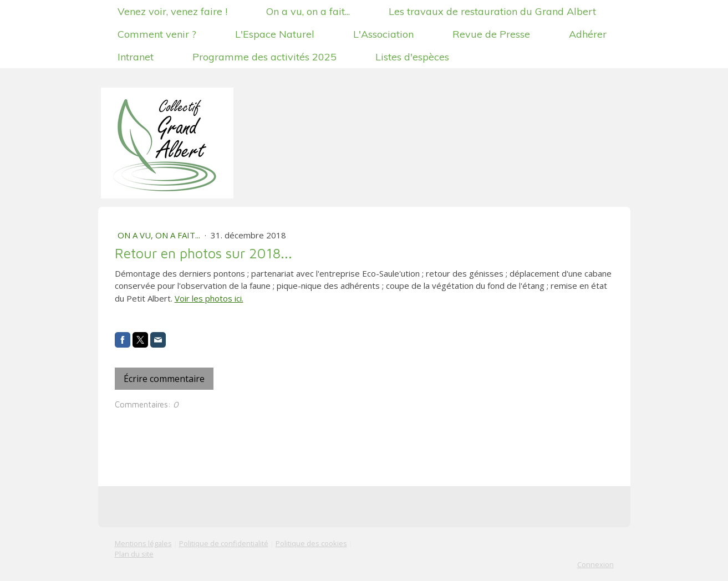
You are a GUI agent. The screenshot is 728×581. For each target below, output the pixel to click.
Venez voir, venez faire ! (172, 11)
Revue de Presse (491, 34)
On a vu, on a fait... (308, 11)
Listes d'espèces (412, 57)
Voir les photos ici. (209, 298)
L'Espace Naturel (275, 34)
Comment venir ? (157, 34)
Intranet (136, 57)
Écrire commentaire (164, 379)
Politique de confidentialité (224, 543)
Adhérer (588, 34)
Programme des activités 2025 (264, 57)
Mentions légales (143, 543)
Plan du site (134, 554)
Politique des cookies (311, 543)
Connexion (595, 564)
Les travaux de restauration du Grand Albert (492, 11)
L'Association (383, 34)
